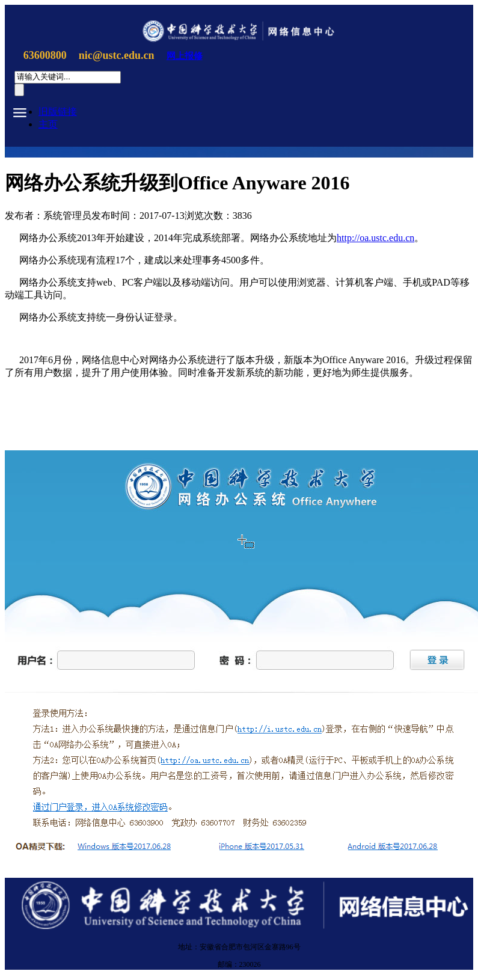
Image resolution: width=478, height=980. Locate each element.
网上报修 (185, 56)
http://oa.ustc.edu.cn (375, 238)
